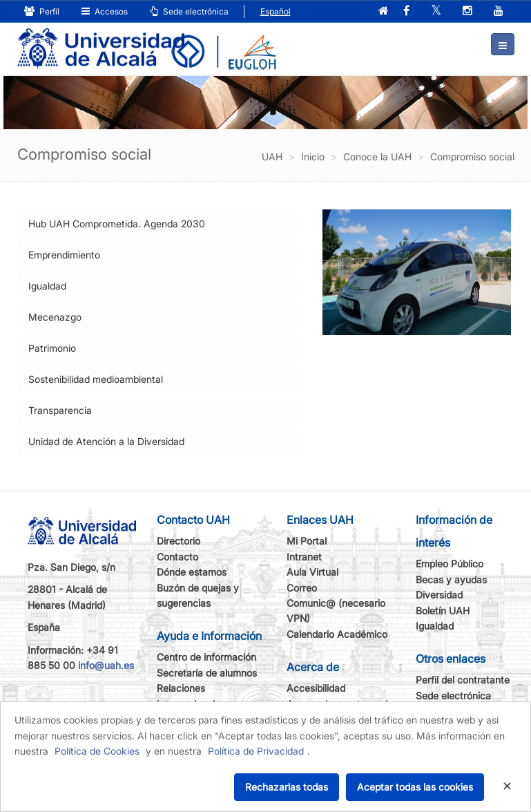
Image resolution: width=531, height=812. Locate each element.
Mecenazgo (55, 317)
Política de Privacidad (256, 751)
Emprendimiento (64, 255)
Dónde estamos (192, 572)
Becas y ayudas (451, 579)
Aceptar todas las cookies (415, 787)
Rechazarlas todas (287, 787)
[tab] (158, 224)
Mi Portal (307, 541)
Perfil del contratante (463, 680)
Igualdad (47, 286)
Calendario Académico (337, 634)
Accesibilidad (316, 688)
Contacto (177, 557)
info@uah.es (106, 665)
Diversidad (439, 595)
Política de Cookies (97, 751)
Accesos (105, 11)
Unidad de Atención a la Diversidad (106, 441)
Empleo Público (450, 564)
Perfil (42, 11)
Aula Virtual (312, 572)
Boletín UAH (443, 611)
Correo (302, 588)
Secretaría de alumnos (207, 673)
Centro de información (206, 657)
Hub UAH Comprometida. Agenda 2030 (117, 224)
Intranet (304, 557)
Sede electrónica (189, 11)
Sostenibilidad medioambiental (96, 379)
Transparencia (60, 410)
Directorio (178, 541)
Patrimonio (52, 348)
